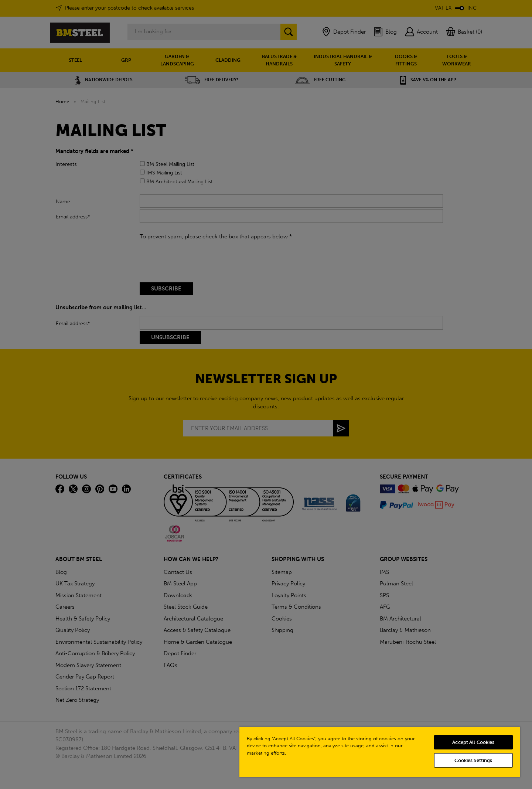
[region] (380, 752)
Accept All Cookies (473, 742)
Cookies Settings (473, 760)
